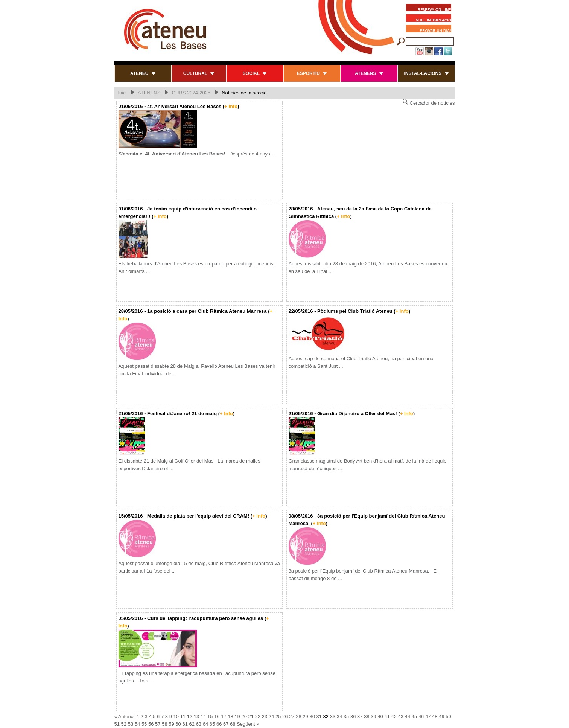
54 (137, 724)
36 (353, 717)
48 (435, 717)
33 (333, 717)
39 (373, 717)
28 (298, 717)
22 (258, 717)
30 (312, 717)
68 (233, 724)
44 (408, 717)
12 (190, 717)
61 (185, 724)
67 (226, 724)
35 (346, 717)
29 (305, 717)
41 (387, 717)
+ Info (231, 106)
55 (144, 724)
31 (319, 717)
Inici (122, 93)
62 (192, 724)
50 (448, 717)
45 (414, 717)
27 (292, 717)
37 (360, 717)
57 (158, 724)
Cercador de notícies (429, 102)
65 (212, 724)
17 (224, 717)
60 (178, 724)
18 (230, 717)
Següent (246, 724)
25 (278, 717)
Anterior (127, 717)
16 (217, 717)
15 (210, 717)
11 (183, 717)
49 (441, 717)
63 (199, 724)
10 (176, 717)
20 (244, 717)
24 (271, 717)
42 (394, 717)
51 (117, 724)
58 (164, 724)
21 (251, 717)
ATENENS (149, 93)
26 (285, 717)
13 (196, 717)
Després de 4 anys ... (197, 154)
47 (428, 717)
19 (237, 717)
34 (339, 717)
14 (203, 717)
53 (131, 724)
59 (171, 724)
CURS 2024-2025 (191, 93)
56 (151, 724)
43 (401, 717)
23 (265, 717)
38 (367, 717)
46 (421, 717)
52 (124, 724)
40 (380, 717)
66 (219, 724)
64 (205, 724)
